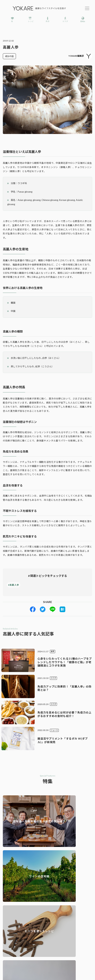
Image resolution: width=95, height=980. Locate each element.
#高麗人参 (14, 585)
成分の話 (9, 56)
